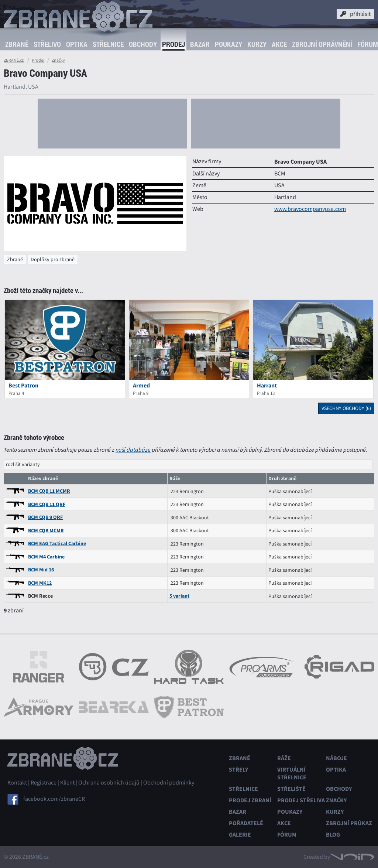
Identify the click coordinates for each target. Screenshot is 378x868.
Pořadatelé (246, 823)
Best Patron (23, 385)
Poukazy (228, 44)
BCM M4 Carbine (46, 557)
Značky (58, 60)
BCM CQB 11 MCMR (49, 491)
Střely (238, 770)
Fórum (287, 835)
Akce (279, 44)
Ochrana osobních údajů (109, 783)
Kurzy (257, 44)
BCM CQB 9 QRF (45, 517)
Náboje (336, 758)
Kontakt (17, 783)
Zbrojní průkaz (349, 823)
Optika (77, 44)
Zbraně (17, 44)
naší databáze (133, 450)
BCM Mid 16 (41, 570)
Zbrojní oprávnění (322, 44)
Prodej (173, 44)
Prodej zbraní (250, 800)
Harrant (267, 385)
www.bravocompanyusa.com (310, 209)
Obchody (143, 44)
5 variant (179, 596)
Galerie (240, 835)
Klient (67, 783)
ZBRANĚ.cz (14, 60)
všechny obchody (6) (346, 408)
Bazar (200, 44)
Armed (141, 385)
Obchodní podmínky (169, 783)
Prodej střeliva (301, 800)
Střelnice (108, 44)
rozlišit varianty (23, 464)
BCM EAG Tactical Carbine (57, 544)
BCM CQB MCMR (46, 531)
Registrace (44, 783)
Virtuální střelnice (292, 773)
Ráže (284, 758)
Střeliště (291, 789)
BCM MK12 (40, 583)
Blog (333, 835)
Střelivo (47, 44)
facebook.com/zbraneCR (54, 799)
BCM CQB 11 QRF (47, 504)
